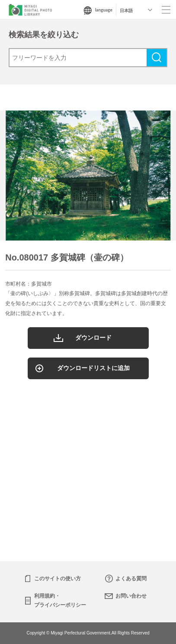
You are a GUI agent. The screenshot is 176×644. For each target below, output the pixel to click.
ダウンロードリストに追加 (93, 368)
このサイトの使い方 (58, 579)
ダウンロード (93, 338)
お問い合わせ (131, 596)
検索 (157, 58)
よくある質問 (131, 579)
